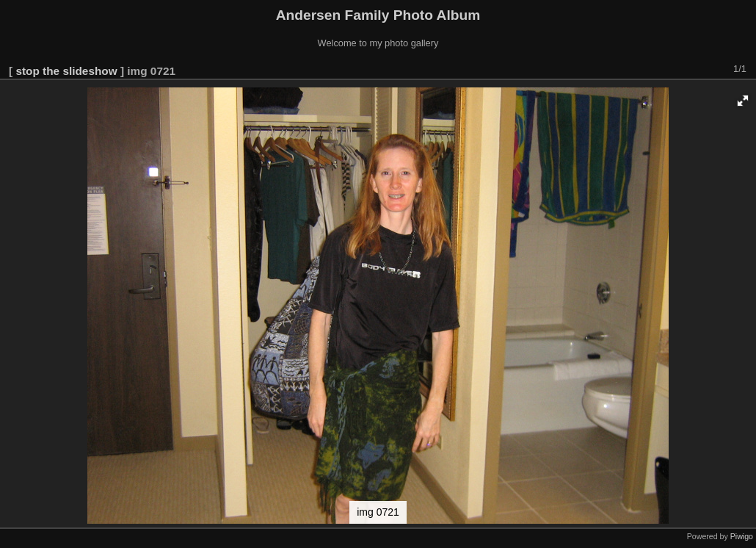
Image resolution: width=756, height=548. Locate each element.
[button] (743, 101)
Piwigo (742, 536)
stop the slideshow (66, 71)
